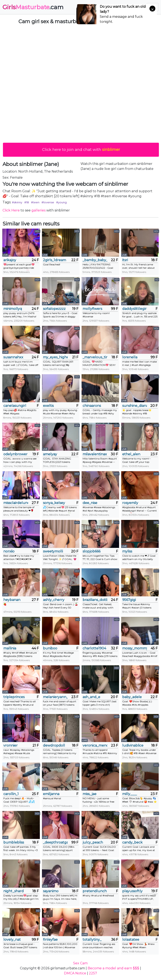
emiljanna (51, 794)
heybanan (12, 600)
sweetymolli (53, 551)
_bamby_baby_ (95, 260)
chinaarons (92, 406)
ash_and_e (91, 697)
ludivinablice (133, 745)
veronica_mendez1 (95, 745)
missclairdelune (16, 503)
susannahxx (13, 357)
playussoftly (132, 891)
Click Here (11, 210)
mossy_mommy (135, 648)
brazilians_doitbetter (95, 600)
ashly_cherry (54, 600)
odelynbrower (15, 454)
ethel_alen (131, 454)
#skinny (17, 202)
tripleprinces (14, 697)
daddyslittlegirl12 (135, 309)
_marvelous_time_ (95, 357)
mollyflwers (92, 309)
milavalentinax (95, 454)
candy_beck (132, 842)
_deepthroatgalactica (55, 842)
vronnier (10, 745)
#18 (27, 202)
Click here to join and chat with (81, 150)
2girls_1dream (55, 260)
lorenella (130, 357)
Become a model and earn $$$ (113, 968)
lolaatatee (131, 940)
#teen (35, 202)
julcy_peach (93, 842)
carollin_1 (11, 794)
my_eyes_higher (55, 357)
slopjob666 (92, 551)
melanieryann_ (55, 697)
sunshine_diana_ (135, 406)
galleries (38, 210)
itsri (125, 260)
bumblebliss (14, 842)
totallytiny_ (92, 940)
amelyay (50, 454)
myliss (127, 551)
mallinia (10, 648)
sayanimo (51, 891)
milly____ (130, 794)
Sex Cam (80, 963)
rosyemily (130, 503)
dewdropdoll (54, 745)
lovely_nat (12, 940)
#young (61, 202)
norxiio (9, 551)
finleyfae (50, 940)
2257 (93, 973)
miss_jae (90, 794)
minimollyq (13, 309)
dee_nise (90, 503)
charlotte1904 (94, 648)
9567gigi (129, 600)
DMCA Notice (75, 973)
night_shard (14, 891)
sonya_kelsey (54, 503)
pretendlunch (95, 891)
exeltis (48, 406)
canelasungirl (15, 406)
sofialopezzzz (54, 309)
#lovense (48, 202)
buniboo (50, 648)
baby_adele (132, 697)
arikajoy (10, 260)
